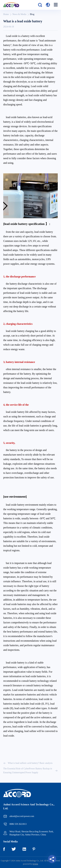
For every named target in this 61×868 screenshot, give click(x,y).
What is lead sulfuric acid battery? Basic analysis (28, 763)
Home (6, 14)
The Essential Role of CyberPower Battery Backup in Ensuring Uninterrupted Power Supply (30, 771)
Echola (35, 864)
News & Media (19, 14)
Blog (32, 14)
